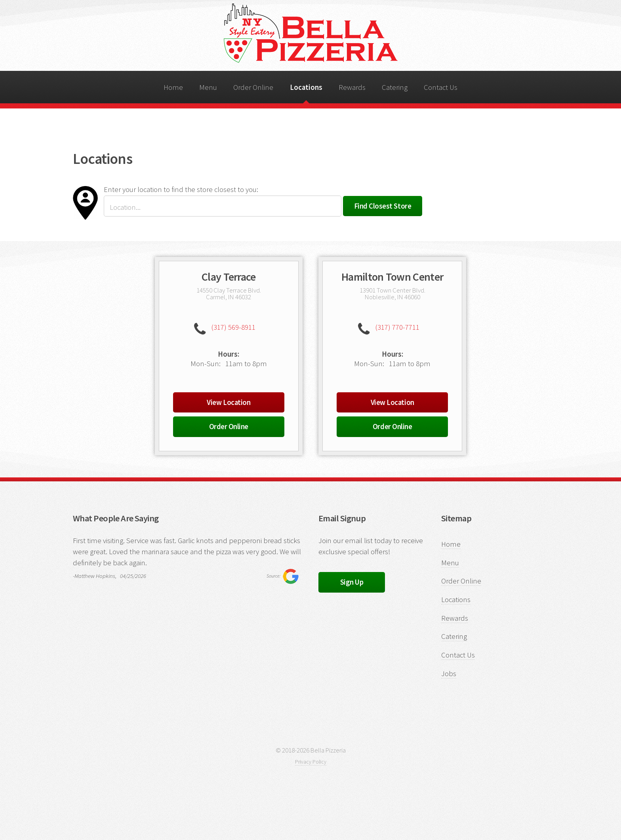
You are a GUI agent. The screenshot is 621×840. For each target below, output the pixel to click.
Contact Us (441, 87)
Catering (395, 87)
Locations (306, 87)
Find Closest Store (383, 206)
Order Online (253, 87)
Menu (208, 87)
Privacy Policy (311, 762)
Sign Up (352, 582)
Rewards (352, 87)
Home (173, 87)
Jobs (449, 674)
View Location (229, 402)
